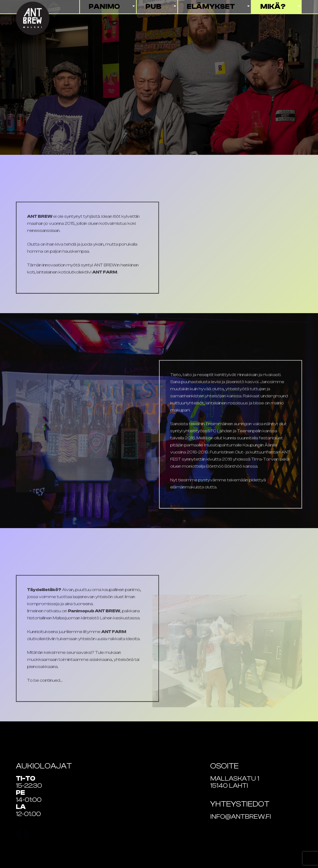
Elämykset (211, 7)
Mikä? (273, 7)
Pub (153, 7)
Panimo (105, 7)
